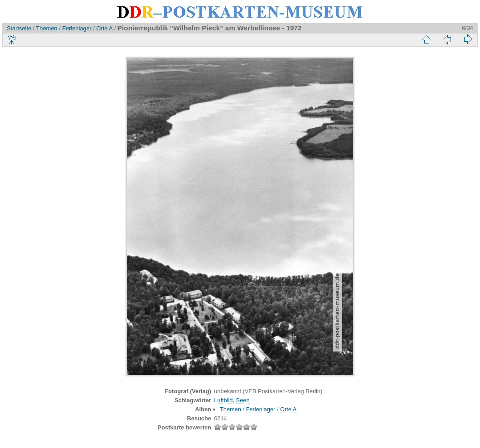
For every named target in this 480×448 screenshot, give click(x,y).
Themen (47, 28)
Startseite (19, 28)
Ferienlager (77, 28)
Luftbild (223, 400)
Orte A (105, 28)
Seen (243, 400)
